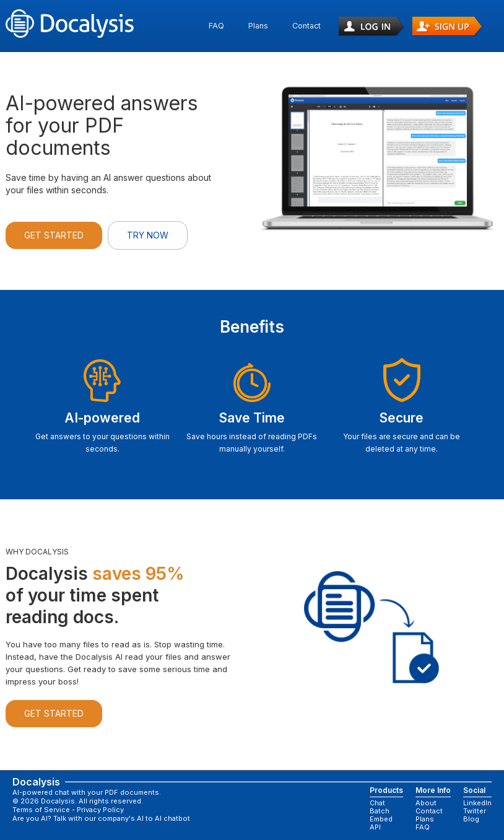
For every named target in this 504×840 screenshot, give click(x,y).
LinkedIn (477, 803)
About (426, 803)
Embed (381, 820)
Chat (377, 803)
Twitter (475, 812)
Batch (380, 812)
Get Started (54, 235)
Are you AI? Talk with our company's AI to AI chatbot (101, 818)
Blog (471, 820)
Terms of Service (41, 810)
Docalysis (28, 782)
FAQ (216, 26)
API (375, 828)
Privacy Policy (100, 810)
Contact (306, 26)
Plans (258, 26)
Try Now (148, 235)
